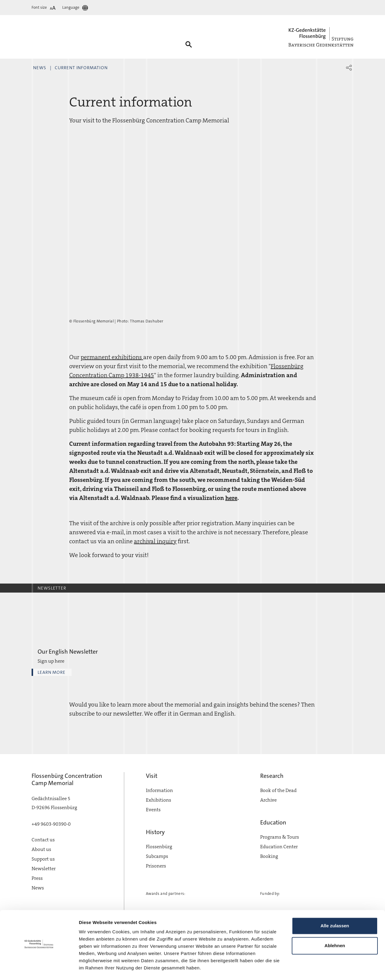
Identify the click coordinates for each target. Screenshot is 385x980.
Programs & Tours (280, 837)
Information (159, 790)
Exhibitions (159, 800)
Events (153, 810)
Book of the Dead (278, 790)
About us (41, 849)
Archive (268, 800)
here (231, 498)
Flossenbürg (159, 847)
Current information (81, 68)
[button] (349, 68)
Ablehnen (335, 929)
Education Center (279, 847)
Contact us (43, 840)
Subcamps (157, 856)
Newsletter (44, 869)
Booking (269, 856)
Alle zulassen (335, 909)
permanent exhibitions (112, 357)
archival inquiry (155, 541)
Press (37, 878)
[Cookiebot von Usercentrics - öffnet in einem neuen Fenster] (39, 968)
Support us (43, 859)
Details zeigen (94, 968)
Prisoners (156, 866)
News (40, 68)
